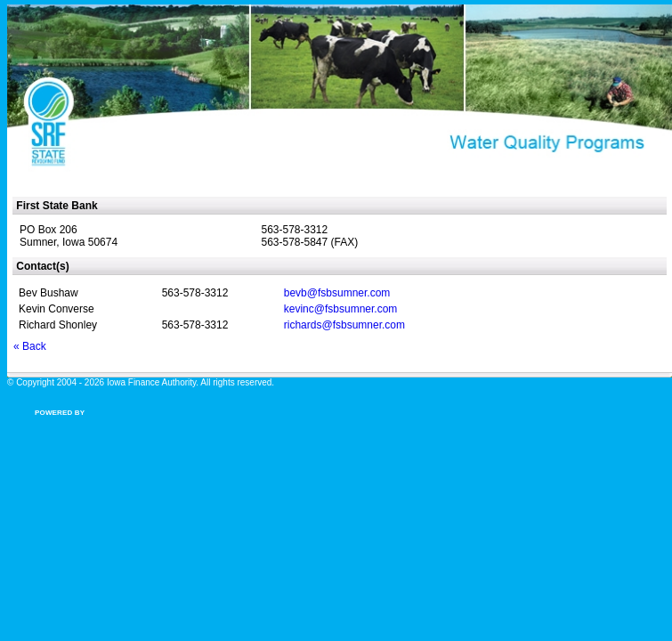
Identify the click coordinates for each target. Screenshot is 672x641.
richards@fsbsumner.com (344, 325)
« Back (30, 346)
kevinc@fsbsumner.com (341, 309)
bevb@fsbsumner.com (337, 293)
